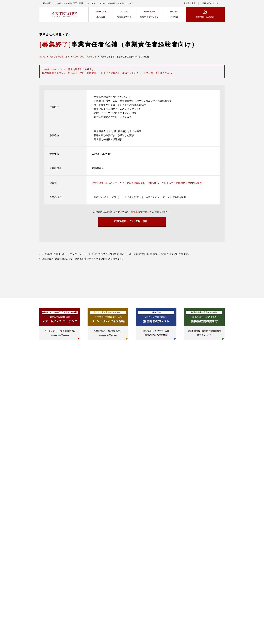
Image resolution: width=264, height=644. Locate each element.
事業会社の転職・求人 (59, 57)
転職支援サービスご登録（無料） (132, 222)
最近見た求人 (190, 3)
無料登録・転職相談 (205, 17)
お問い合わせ (212, 3)
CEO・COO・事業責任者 (85, 57)
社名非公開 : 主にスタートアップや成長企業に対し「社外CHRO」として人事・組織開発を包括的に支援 (147, 183)
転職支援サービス (140, 212)
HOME (42, 57)
